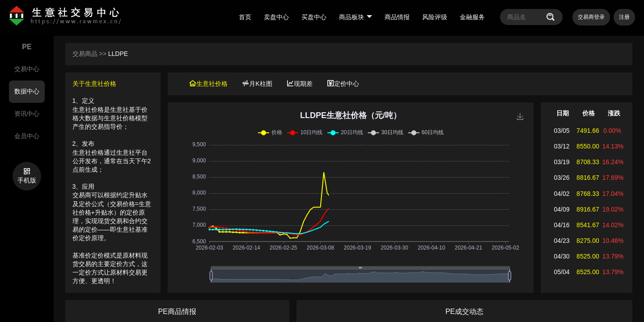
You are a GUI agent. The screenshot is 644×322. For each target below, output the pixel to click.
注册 (624, 17)
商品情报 (397, 17)
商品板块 (356, 17)
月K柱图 (257, 84)
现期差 (300, 84)
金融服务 (472, 17)
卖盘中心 (276, 17)
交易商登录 (591, 17)
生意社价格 (208, 84)
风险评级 (435, 17)
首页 (245, 17)
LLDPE (118, 54)
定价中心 (343, 84)
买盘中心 (314, 17)
